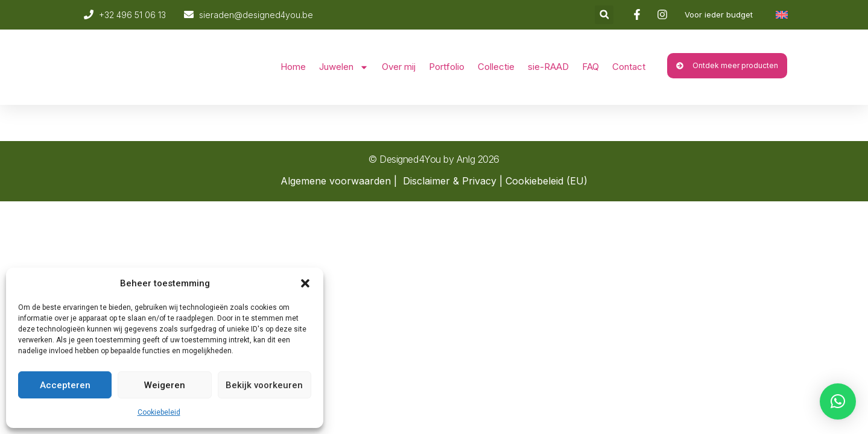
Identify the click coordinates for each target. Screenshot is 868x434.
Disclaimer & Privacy (450, 181)
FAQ (591, 67)
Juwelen (344, 67)
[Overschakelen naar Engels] (782, 15)
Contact (629, 67)
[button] (305, 283)
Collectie (496, 67)
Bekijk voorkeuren (264, 385)
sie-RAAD (548, 67)
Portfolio (447, 67)
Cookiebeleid (159, 412)
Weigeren (165, 385)
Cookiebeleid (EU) (546, 181)
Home (293, 67)
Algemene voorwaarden (336, 181)
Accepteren (65, 385)
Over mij (399, 67)
